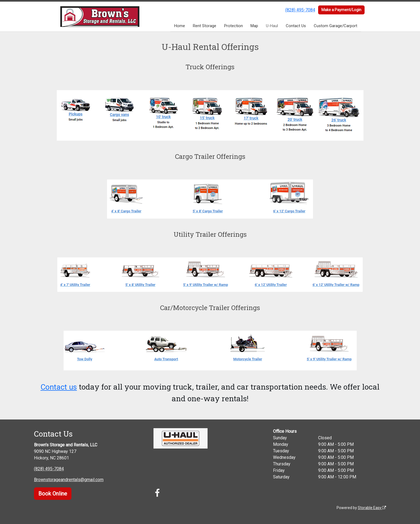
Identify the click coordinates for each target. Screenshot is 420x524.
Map (254, 26)
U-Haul (272, 26)
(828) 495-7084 (300, 10)
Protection (233, 26)
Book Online (53, 494)
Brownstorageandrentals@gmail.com (69, 480)
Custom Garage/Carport (336, 26)
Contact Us (296, 26)
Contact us (59, 387)
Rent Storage (205, 26)
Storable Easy (372, 508)
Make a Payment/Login (341, 10)
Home (180, 26)
